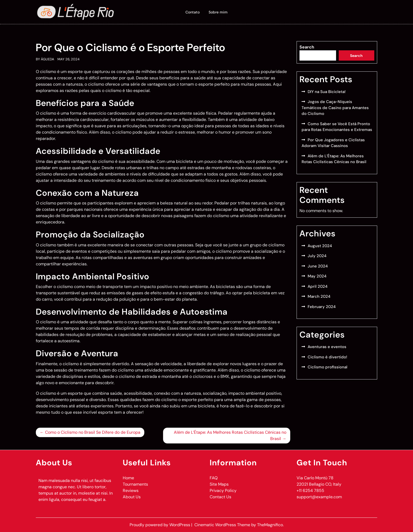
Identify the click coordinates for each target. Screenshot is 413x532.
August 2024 (320, 246)
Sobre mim (218, 12)
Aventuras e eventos (327, 347)
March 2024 (319, 296)
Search (307, 47)
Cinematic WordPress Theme (223, 525)
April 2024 (318, 286)
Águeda (48, 59)
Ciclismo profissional (328, 367)
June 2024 (318, 266)
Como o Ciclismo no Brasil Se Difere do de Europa (93, 432)
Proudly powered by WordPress (160, 525)
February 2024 (322, 307)
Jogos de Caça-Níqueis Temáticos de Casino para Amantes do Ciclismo (335, 108)
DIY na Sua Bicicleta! (327, 92)
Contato (193, 12)
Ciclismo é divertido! (327, 357)
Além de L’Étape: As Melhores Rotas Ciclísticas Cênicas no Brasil (230, 435)
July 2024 (317, 256)
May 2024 (317, 276)
